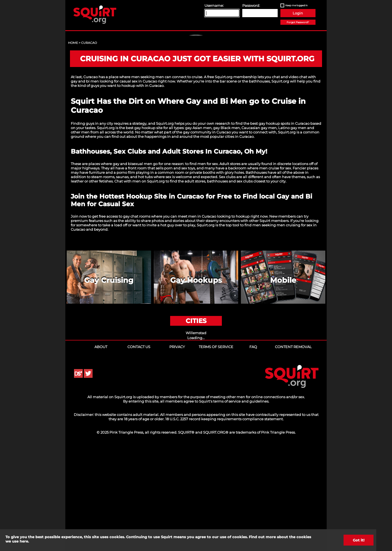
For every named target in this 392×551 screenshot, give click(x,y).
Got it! (359, 540)
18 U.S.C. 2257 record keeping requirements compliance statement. (224, 523)
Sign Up (197, 82)
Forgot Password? (298, 22)
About (101, 451)
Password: (251, 5)
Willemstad (196, 437)
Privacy (177, 451)
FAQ (253, 451)
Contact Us (139, 451)
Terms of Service (216, 451)
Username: (214, 5)
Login (298, 13)
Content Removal (293, 451)
